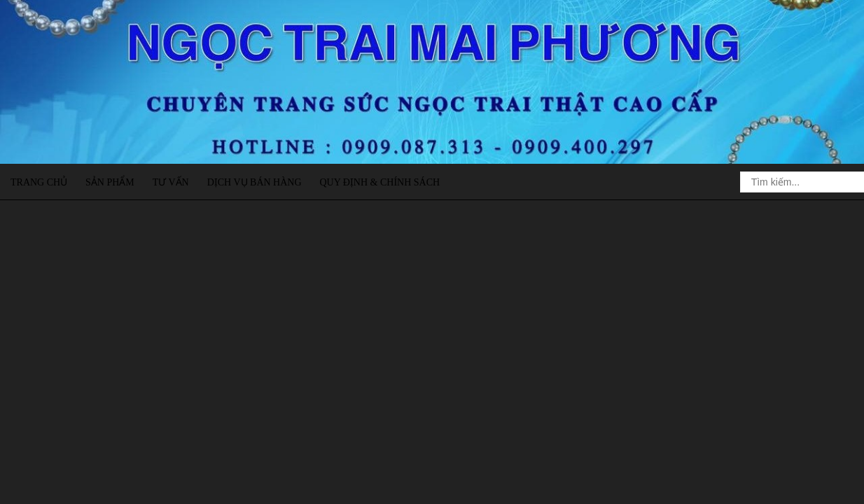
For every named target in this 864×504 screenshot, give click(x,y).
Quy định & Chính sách (379, 182)
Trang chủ (39, 182)
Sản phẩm (110, 182)
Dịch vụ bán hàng (255, 182)
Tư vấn (171, 182)
